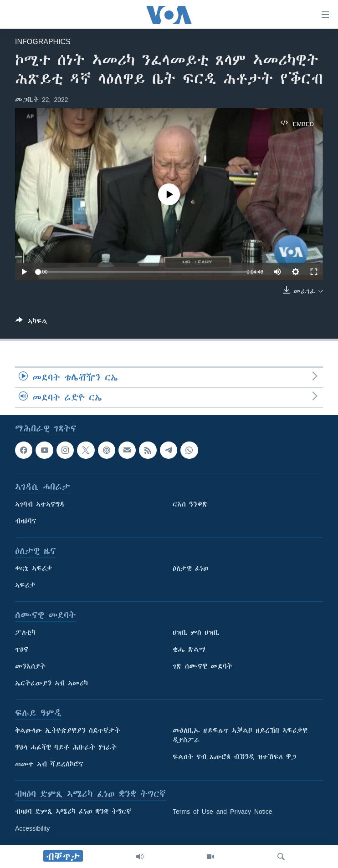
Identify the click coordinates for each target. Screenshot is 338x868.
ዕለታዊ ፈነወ (190, 569)
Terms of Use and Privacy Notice (223, 812)
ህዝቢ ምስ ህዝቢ (196, 633)
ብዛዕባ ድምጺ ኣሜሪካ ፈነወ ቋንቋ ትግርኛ (73, 812)
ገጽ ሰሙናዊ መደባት (202, 666)
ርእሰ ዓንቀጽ (190, 504)
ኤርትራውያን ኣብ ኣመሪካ (51, 683)
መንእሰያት (30, 666)
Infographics (43, 41)
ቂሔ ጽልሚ (189, 650)
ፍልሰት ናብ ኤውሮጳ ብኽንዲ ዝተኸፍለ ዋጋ (234, 757)
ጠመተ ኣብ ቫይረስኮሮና (49, 764)
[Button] (31, 323)
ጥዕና (22, 650)
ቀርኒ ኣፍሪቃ (33, 569)
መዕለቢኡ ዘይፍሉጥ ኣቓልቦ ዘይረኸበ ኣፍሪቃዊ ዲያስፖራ (240, 735)
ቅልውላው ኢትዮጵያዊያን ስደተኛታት (68, 731)
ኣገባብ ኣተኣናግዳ (40, 504)
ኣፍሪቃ (25, 585)
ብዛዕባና (26, 521)
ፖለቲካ (25, 633)
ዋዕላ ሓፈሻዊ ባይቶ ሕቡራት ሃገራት (66, 747)
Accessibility (32, 828)
